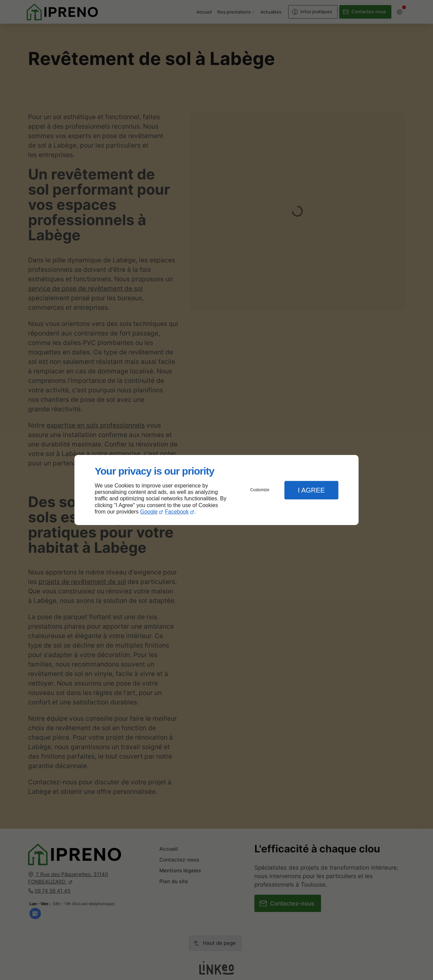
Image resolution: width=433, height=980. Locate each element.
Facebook (177, 512)
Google (149, 512)
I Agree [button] (311, 490)
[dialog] (216, 490)
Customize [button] (260, 490)
